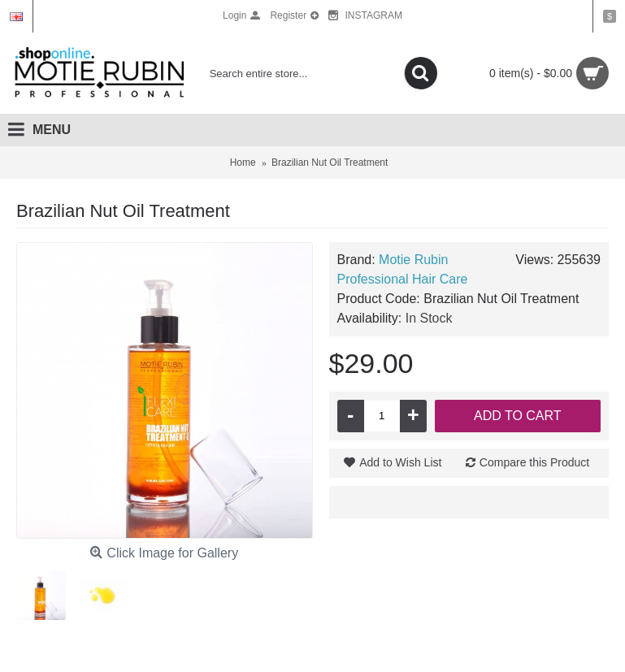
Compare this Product (534, 462)
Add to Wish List (400, 462)
